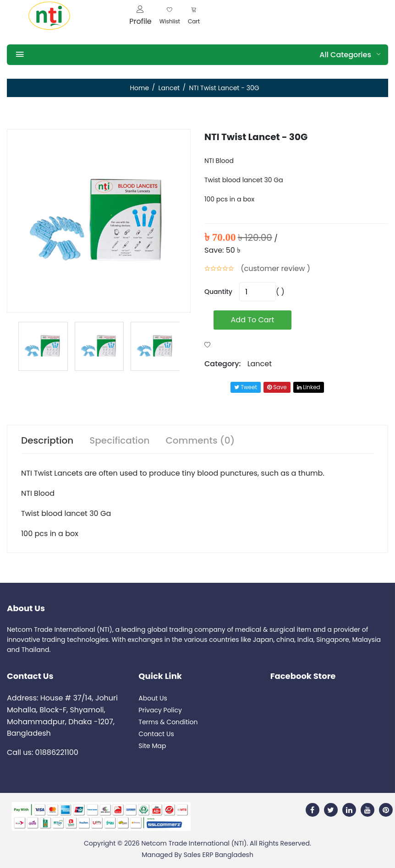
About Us (153, 698)
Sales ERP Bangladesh (219, 855)
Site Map (152, 746)
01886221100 (57, 752)
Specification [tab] (119, 440)
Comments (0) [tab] (200, 440)
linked (309, 387)
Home (139, 88)
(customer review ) (275, 269)
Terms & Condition (168, 722)
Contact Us (156, 734)
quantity (218, 292)
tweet (246, 387)
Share (216, 387)
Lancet (169, 88)
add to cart (253, 320)
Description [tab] (47, 440)
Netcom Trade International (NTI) (194, 843)
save (277, 387)
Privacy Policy (160, 710)
